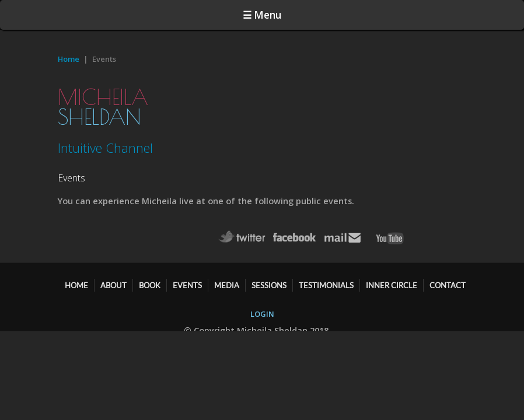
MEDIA (227, 281)
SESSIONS (269, 281)
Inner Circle (392, 281)
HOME (76, 281)
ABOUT (113, 281)
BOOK (150, 281)
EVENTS (187, 281)
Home (69, 43)
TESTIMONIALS (326, 281)
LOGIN (262, 309)
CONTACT (448, 281)
